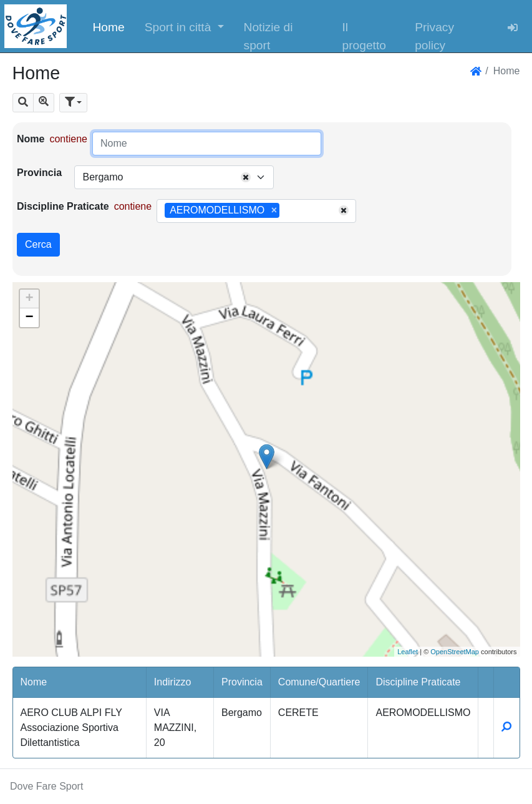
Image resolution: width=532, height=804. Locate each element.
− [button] (29, 318)
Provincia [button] (242, 682)
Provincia (39, 173)
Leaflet (408, 652)
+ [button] (29, 299)
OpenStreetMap (455, 652)
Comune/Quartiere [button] (319, 682)
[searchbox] (287, 211)
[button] (184, 26)
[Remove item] (274, 210)
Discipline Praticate (63, 206)
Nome (31, 139)
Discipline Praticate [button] (418, 682)
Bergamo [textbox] (103, 177)
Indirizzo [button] (173, 682)
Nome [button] (34, 682)
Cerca (38, 244)
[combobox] (174, 177)
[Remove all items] (246, 177)
